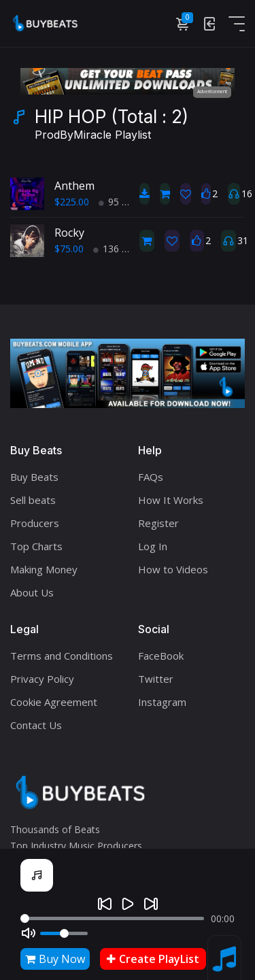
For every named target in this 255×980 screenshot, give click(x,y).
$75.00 (69, 249)
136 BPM (118, 249)
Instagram (162, 702)
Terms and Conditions (62, 656)
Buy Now (55, 959)
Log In (153, 546)
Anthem (74, 186)
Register (158, 523)
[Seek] (112, 918)
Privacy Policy (42, 679)
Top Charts (36, 546)
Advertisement (212, 91)
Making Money (44, 569)
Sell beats (33, 500)
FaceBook (161, 656)
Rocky (69, 233)
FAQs (151, 477)
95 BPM (121, 202)
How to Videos (173, 569)
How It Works (171, 500)
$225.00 (72, 202)
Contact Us (36, 725)
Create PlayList (153, 959)
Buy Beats (34, 477)
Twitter (156, 679)
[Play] (128, 904)
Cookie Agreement (54, 702)
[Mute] (29, 933)
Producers (35, 523)
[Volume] (64, 933)
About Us (32, 592)
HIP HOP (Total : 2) (112, 126)
